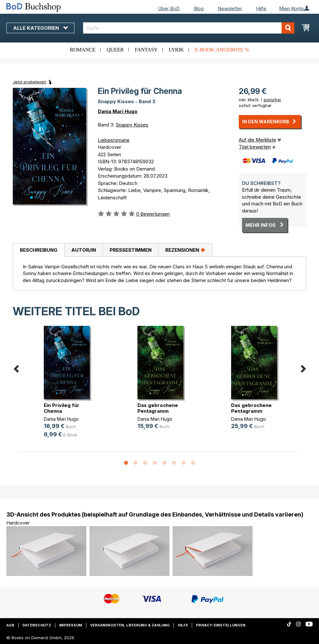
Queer (115, 50)
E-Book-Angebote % (222, 50)
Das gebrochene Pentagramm (158, 408)
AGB (10, 625)
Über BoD (169, 8)
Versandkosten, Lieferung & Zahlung (130, 625)
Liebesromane (114, 140)
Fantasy (146, 50)
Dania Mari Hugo (118, 111)
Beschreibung (39, 250)
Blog (199, 8)
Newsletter (230, 8)
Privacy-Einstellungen (221, 625)
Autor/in (84, 250)
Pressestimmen (131, 250)
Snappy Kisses (132, 125)
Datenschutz (37, 625)
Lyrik (176, 50)
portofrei (272, 100)
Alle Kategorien (40, 28)
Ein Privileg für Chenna (62, 408)
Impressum (71, 625)
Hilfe (261, 8)
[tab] (39, 250)
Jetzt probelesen (30, 82)
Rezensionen (185, 250)
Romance (83, 50)
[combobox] (189, 28)
